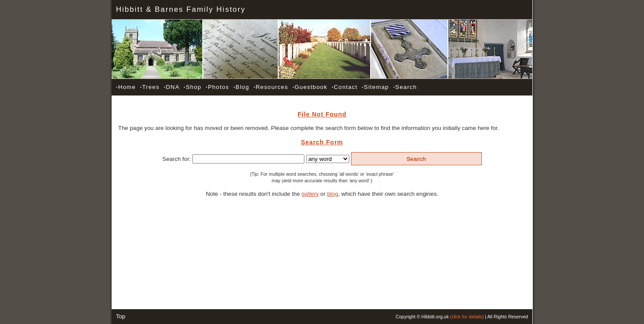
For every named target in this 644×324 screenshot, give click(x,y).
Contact (345, 87)
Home (126, 87)
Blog (241, 87)
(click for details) (467, 317)
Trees (150, 87)
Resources (271, 87)
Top (121, 316)
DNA (171, 87)
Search (405, 87)
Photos (218, 87)
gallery (310, 194)
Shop (193, 87)
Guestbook (310, 87)
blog (332, 194)
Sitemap (375, 87)
